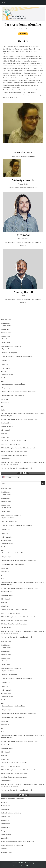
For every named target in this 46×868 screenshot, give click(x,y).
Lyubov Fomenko (8, 349)
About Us (23, 41)
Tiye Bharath (7, 368)
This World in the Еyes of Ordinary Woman (17, 357)
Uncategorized (7, 852)
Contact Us (5, 403)
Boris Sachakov (8, 374)
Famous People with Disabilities (14, 384)
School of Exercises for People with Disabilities (19, 392)
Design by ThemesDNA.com (23, 866)
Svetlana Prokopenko (10, 353)
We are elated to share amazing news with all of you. (19, 419)
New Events (7, 339)
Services (4, 849)
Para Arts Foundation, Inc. (23, 29)
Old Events (6, 343)
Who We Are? (6, 320)
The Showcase (6, 459)
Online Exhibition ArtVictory (11, 346)
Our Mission (6, 323)
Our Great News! (7, 427)
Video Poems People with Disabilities (14, 452)
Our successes (6, 333)
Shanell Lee (6, 360)
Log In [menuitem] (3, 3)
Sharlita (5, 364)
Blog (3, 382)
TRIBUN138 (6, 326)
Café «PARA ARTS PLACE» (10, 444)
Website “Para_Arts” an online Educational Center (19, 448)
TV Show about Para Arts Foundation (14, 455)
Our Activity (5, 336)
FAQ (3, 406)
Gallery (4, 410)
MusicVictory (6, 372)
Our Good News (7, 423)
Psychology (6, 388)
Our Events (5, 378)
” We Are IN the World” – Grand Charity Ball (17, 468)
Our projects (6, 329)
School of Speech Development (13, 396)
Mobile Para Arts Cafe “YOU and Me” (14, 441)
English (6, 477)
